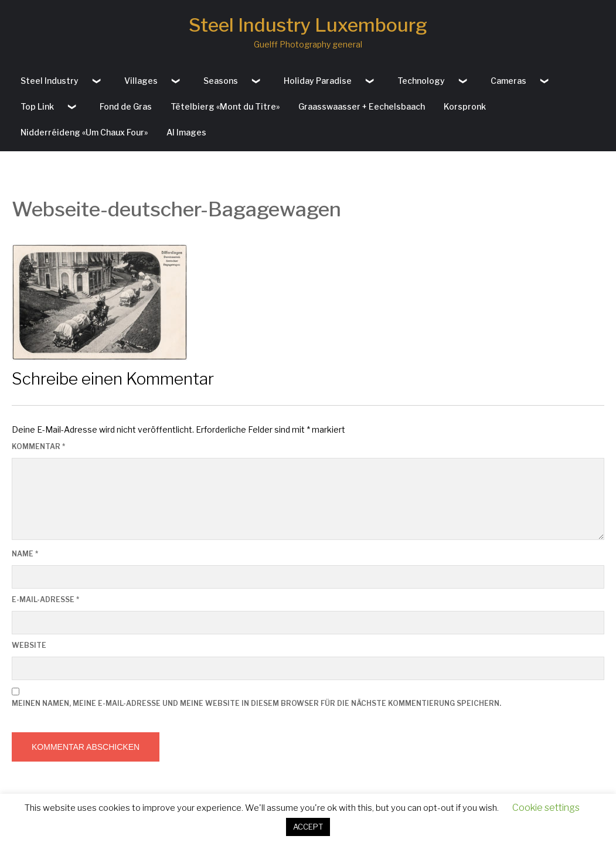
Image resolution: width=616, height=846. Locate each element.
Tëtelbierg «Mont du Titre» (225, 106)
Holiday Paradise (318, 81)
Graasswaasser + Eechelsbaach (362, 106)
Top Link (37, 106)
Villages (141, 81)
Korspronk (465, 106)
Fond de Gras (126, 106)
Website (29, 645)
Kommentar (38, 446)
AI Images (186, 132)
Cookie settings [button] (546, 808)
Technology (421, 81)
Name (25, 554)
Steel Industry (50, 81)
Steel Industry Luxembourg (308, 25)
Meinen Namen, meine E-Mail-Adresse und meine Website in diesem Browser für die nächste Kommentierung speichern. (256, 703)
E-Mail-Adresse (45, 599)
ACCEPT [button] (308, 827)
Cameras (508, 81)
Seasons (221, 81)
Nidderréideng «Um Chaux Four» (84, 132)
